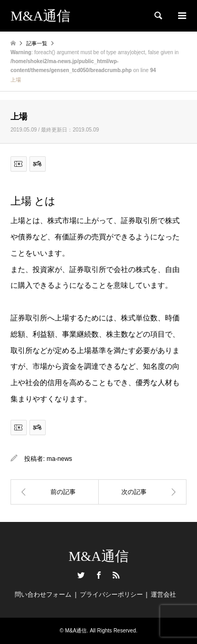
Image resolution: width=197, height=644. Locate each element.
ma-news (60, 459)
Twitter (81, 575)
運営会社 (163, 595)
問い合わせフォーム (43, 595)
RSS (116, 575)
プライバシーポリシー (111, 595)
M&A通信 (98, 556)
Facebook (99, 575)
